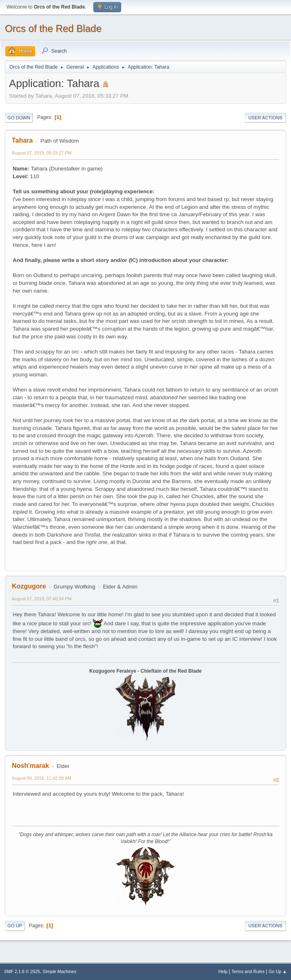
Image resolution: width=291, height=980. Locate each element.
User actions (265, 118)
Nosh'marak (30, 766)
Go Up (15, 926)
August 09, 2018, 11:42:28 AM (42, 778)
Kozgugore (29, 586)
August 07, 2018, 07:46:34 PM (42, 599)
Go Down (19, 118)
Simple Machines (59, 971)
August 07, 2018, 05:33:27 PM (42, 153)
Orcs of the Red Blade (53, 28)
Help (223, 971)
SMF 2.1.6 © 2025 (22, 971)
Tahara (22, 140)
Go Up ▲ (278, 971)
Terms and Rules (248, 971)
